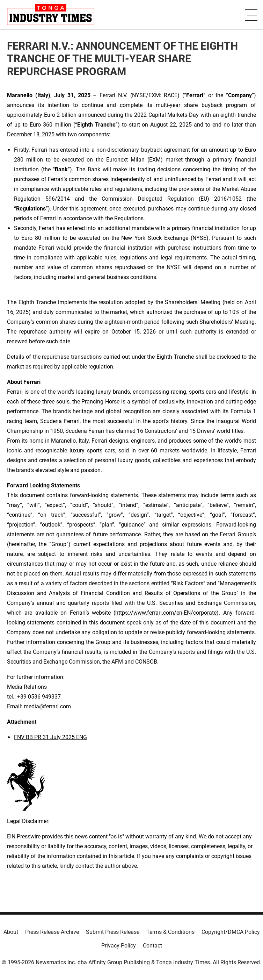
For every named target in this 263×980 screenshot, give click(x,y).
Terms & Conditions (170, 932)
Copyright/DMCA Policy (231, 932)
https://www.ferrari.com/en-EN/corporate (166, 613)
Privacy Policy (119, 946)
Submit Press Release (113, 932)
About (11, 932)
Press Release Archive (52, 932)
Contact (152, 946)
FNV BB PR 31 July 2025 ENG (50, 737)
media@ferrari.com (47, 706)
